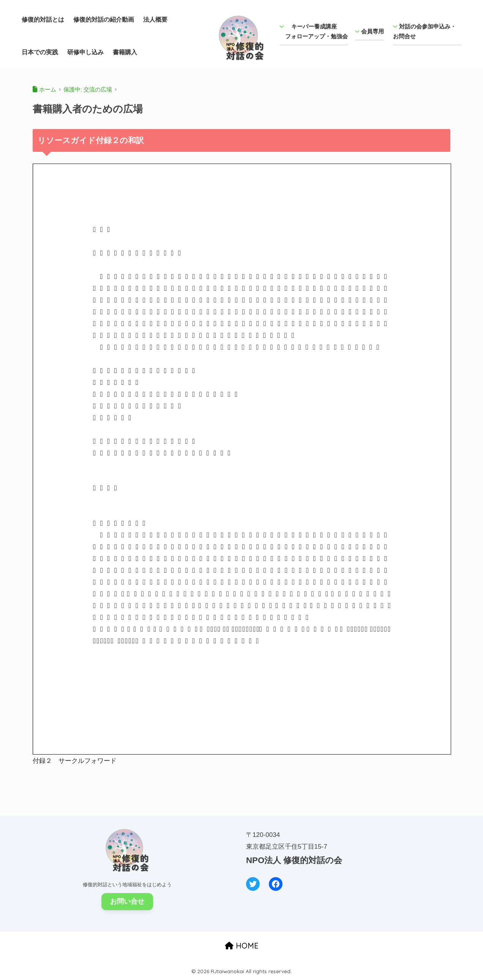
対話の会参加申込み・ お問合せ (427, 31)
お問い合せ (127, 901)
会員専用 (369, 31)
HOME (242, 946)
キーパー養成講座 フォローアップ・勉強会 (314, 31)
